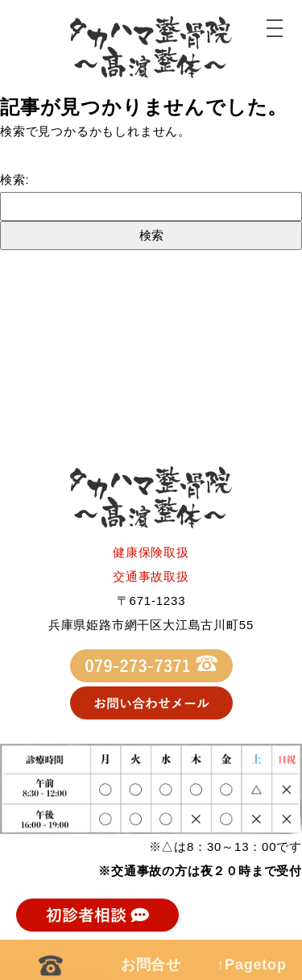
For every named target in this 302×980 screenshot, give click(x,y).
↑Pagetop (251, 965)
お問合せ (151, 965)
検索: (15, 179)
